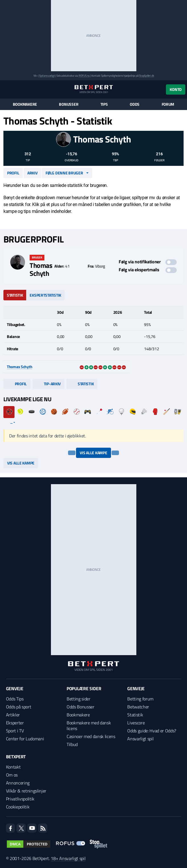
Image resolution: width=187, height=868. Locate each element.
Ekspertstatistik (45, 295)
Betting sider (79, 699)
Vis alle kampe (93, 453)
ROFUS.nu (84, 76)
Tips (104, 104)
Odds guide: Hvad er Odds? (152, 731)
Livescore (136, 723)
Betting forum (140, 699)
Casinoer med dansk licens (91, 736)
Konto (176, 89)
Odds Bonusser (81, 707)
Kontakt (13, 767)
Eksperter (15, 723)
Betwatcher (138, 707)
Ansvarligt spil (140, 739)
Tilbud (72, 744)
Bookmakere (25, 104)
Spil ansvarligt (47, 76)
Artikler (13, 715)
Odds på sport (19, 707)
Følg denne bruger (64, 173)
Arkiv (32, 173)
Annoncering (18, 783)
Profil (13, 173)
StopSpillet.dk (146, 76)
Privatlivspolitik (20, 799)
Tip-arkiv (48, 384)
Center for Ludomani (25, 739)
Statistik (15, 295)
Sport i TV (15, 731)
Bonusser (69, 104)
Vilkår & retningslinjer (26, 791)
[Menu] (6, 89)
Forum (168, 104)
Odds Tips (15, 699)
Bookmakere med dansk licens (89, 726)
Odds (135, 104)
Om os (12, 775)
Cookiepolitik (18, 807)
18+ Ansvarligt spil (68, 858)
